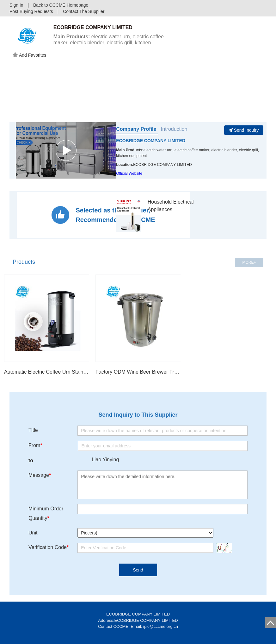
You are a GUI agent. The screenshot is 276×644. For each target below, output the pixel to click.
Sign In (16, 5)
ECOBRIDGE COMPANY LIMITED (151, 141)
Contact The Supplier (84, 11)
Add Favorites (29, 55)
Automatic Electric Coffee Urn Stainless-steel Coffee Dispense (47, 372)
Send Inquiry (244, 130)
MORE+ (249, 262)
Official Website (129, 174)
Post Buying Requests (31, 11)
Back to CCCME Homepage (61, 5)
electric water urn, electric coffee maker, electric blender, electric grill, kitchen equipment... (109, 43)
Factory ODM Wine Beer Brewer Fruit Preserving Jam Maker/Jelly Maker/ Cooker (138, 372)
